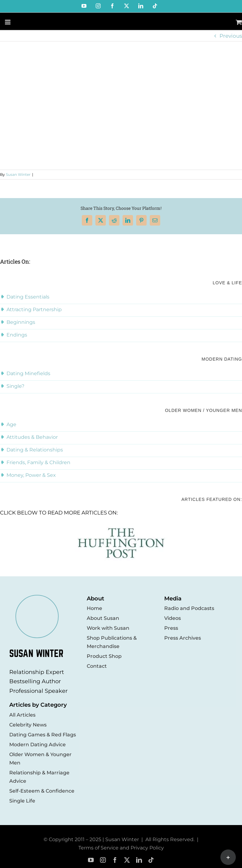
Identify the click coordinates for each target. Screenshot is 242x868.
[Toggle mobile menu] (8, 22)
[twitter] (127, 860)
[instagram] (103, 860)
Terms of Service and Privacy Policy (121, 848)
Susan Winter (18, 174)
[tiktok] (151, 860)
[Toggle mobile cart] (239, 22)
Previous (231, 36)
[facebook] (115, 860)
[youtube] (91, 860)
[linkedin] (139, 860)
